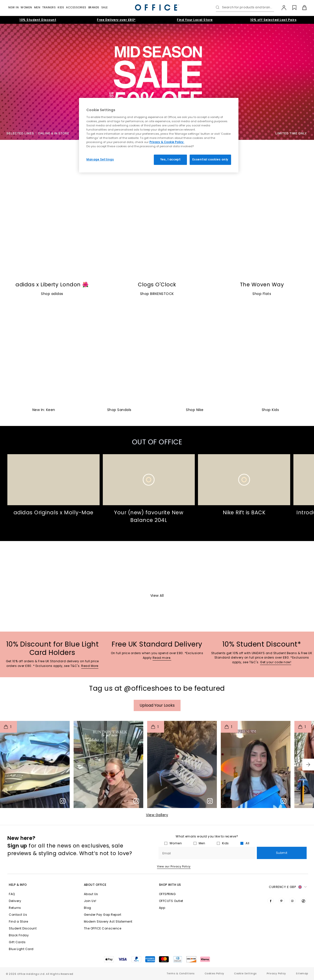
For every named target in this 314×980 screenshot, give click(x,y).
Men (37, 7)
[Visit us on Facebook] (271, 901)
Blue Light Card (21, 949)
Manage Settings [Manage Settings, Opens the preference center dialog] (100, 159)
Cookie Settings (245, 973)
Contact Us (18, 915)
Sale (105, 7)
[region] (159, 135)
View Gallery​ (157, 815)
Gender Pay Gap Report (103, 915)
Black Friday (19, 935)
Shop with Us (170, 885)
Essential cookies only (210, 159)
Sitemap (302, 973)
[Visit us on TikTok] (303, 901)
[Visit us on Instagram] (292, 901)
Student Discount (23, 928)
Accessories (76, 7)
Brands (94, 7)
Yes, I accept (170, 159)
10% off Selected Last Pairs (273, 20)
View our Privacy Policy (174, 866)
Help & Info (18, 885)
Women (26, 7)
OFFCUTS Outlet (171, 901)
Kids (61, 7)
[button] (308, 765)
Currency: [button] (288, 887)
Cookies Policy (214, 973)
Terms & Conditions (181, 973)
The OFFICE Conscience (103, 928)
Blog (88, 908)
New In (13, 7)
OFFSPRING (167, 894)
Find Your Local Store (195, 20)
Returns (15, 908)
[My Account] (281, 8)
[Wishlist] (292, 8)
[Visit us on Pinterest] (282, 901)
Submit (282, 853)
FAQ (12, 894)
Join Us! (90, 901)
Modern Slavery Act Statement (108, 921)
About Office (95, 885)
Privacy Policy (276, 973)
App (162, 908)
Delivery (15, 901)
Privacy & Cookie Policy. (167, 142)
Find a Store (18, 921)
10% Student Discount (38, 20)
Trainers (49, 7)
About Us (91, 894)
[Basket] (302, 8)
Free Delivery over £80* (116, 20)
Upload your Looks (157, 705)
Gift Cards (17, 942)
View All (157, 596)
